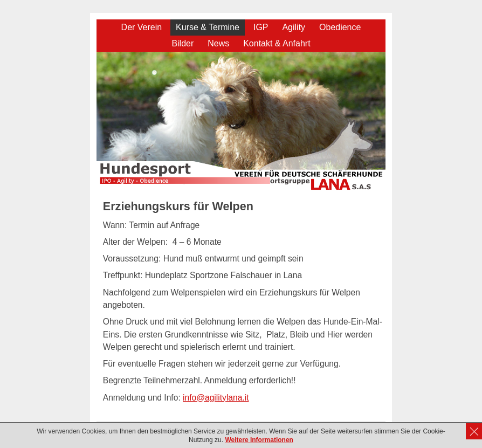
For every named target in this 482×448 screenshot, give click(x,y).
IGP (261, 27)
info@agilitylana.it (216, 398)
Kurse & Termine (208, 27)
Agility (294, 27)
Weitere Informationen (259, 440)
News (218, 43)
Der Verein (142, 27)
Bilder (183, 43)
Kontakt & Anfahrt (277, 43)
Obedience (340, 27)
